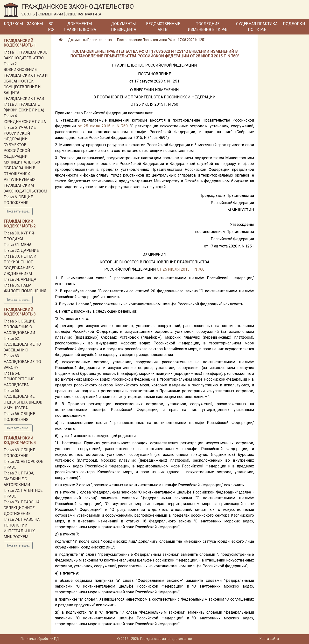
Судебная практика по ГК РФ (257, 27)
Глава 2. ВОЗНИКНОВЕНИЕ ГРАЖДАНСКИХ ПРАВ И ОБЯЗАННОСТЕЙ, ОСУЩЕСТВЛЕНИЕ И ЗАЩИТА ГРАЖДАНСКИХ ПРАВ (26, 81)
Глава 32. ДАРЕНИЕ (21, 250)
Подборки (294, 24)
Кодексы (14, 24)
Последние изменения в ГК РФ (207, 27)
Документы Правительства (80, 27)
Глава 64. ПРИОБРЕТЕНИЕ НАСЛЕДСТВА (19, 379)
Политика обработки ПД (40, 639)
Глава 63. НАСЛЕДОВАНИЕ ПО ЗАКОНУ (22, 362)
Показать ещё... (18, 211)
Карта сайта (269, 639)
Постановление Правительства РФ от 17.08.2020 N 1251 (162, 40)
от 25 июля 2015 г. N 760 (103, 126)
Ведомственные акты (163, 27)
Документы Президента (124, 27)
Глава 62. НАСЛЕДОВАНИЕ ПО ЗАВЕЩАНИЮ (22, 344)
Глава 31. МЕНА (18, 245)
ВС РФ (51, 27)
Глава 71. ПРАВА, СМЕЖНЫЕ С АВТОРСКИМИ (19, 479)
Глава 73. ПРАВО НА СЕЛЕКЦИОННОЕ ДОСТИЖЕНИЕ (22, 508)
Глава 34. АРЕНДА (20, 279)
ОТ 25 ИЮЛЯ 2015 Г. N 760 (181, 269)
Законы (35, 24)
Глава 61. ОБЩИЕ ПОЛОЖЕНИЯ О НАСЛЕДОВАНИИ (19, 327)
